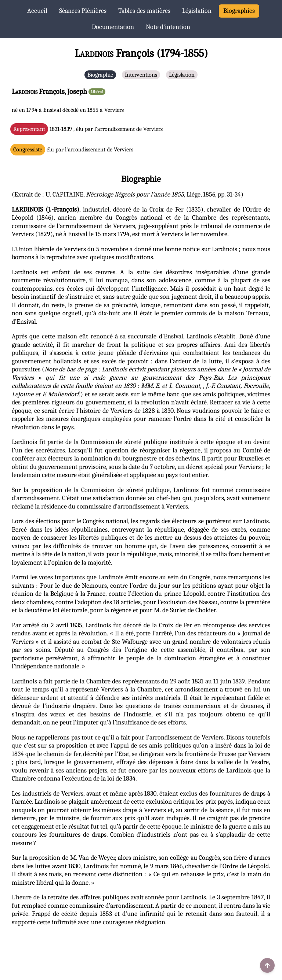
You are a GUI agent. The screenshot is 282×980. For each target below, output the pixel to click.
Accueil (37, 11)
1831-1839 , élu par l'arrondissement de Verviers (88, 129)
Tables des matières (144, 11)
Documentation (113, 27)
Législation (197, 11)
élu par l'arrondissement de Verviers (73, 150)
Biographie (100, 75)
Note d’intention (168, 27)
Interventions (141, 75)
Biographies (239, 11)
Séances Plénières (83, 11)
